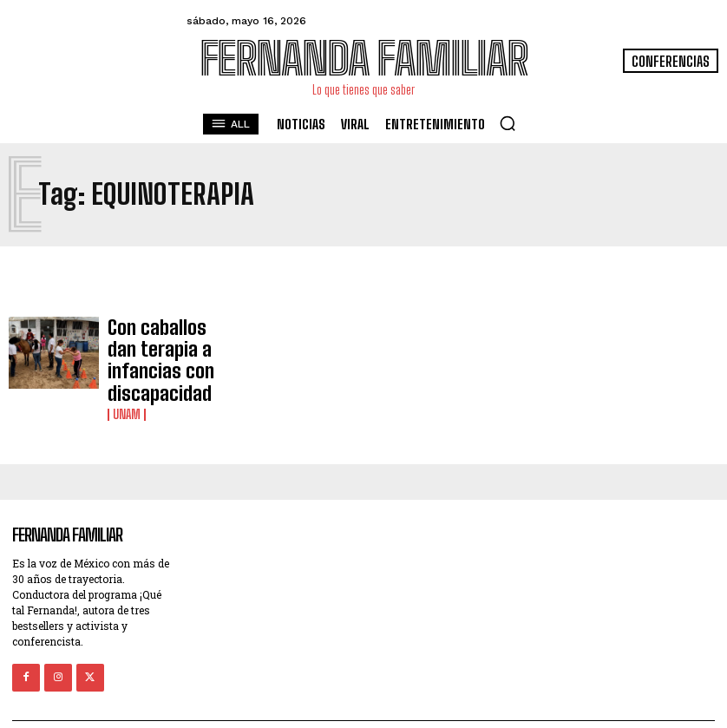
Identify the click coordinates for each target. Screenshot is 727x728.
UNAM (127, 377)
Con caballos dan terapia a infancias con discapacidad (162, 344)
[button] (508, 123)
